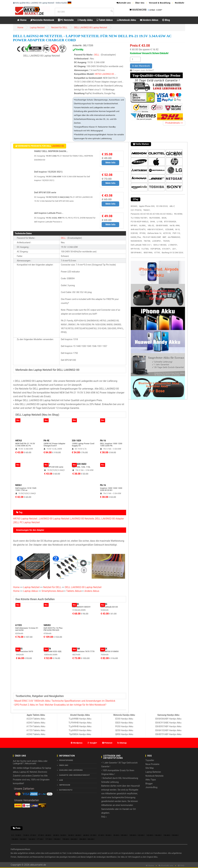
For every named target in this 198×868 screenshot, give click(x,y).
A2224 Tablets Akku (36, 719)
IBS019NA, (148, 253)
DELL (97, 55)
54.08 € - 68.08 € (75, 835)
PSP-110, (176, 233)
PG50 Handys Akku (124, 726)
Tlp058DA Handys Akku (80, 734)
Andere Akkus (149, 20)
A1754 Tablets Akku (36, 726)
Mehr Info (110, 163)
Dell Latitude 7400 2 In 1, (141, 245)
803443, (134, 206)
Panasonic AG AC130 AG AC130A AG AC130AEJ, (152, 214)
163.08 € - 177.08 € (36, 839)
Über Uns (140, 3)
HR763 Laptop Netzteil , (26, 519)
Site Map (150, 768)
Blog (166, 20)
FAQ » (104, 817)
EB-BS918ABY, (162, 225)
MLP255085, (155, 218)
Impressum (65, 785)
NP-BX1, (134, 225)
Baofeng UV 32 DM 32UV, (173, 253)
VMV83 (47, 625)
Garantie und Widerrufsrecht (75, 775)
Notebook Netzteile (155, 776)
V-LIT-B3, (145, 249)
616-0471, (167, 249)
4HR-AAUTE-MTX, (138, 229)
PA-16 (103, 441)
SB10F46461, (137, 253)
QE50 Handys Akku (124, 730)
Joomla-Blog (151, 787)
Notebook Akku (126, 20)
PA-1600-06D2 (79, 464)
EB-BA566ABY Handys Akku (168, 719)
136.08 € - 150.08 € (171, 835)
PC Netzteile (66, 20)
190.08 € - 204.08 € (70, 839)
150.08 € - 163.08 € (19, 839)
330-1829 (76, 441)
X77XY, (157, 253)
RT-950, (143, 233)
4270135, (167, 233)
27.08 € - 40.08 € (45, 835)
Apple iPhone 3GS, (147, 206)
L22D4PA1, (157, 241)
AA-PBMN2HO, (174, 237)
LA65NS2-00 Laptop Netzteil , (55, 519)
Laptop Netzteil (37, 28)
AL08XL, (143, 225)
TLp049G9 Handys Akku (80, 730)
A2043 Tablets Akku (36, 723)
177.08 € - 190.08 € (53, 839)
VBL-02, (151, 225)
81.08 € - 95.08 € (105, 835)
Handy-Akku (85, 20)
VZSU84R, (170, 229)
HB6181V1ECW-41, (156, 229)
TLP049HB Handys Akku (80, 723)
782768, (147, 241)
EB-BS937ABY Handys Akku (168, 726)
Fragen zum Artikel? (143, 70)
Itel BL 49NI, (175, 225)
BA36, (164, 218)
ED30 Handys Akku (124, 719)
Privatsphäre (66, 760)
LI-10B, (160, 222)
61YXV (19, 625)
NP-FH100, (135, 249)
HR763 (98, 74)
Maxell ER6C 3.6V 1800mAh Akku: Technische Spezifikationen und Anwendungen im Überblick (65, 701)
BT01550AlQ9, (170, 222)
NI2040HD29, (137, 241)
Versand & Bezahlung (160, 3)
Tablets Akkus (74, 591)
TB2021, (147, 210)
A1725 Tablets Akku (36, 730)
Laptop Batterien (153, 772)
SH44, (153, 222)
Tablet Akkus (105, 20)
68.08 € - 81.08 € (90, 835)
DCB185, (134, 233)
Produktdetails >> (174, 123)
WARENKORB (139, 10)
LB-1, (174, 249)
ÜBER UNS (64, 765)
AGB (61, 780)
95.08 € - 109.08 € (120, 835)
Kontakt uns (124, 3)
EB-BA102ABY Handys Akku (168, 730)
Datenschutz (66, 790)
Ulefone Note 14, (155, 233)
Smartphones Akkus (52, 591)
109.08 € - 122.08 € (137, 835)
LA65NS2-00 (108, 74)
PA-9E (47, 441)
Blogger (149, 784)
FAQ (181, 866)
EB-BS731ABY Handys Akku (168, 734)
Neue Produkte (152, 764)
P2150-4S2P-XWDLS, (140, 222)
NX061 (19, 485)
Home (22, 20)
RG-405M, (178, 214)
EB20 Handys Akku (124, 723)
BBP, (164, 237)
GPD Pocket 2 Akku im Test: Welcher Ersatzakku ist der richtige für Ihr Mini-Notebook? (60, 705)
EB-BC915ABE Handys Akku (168, 723)
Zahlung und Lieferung (71, 770)
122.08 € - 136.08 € (154, 835)
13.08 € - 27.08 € (30, 835)
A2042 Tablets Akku (36, 734)
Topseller (150, 760)
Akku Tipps (151, 780)
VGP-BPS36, (156, 249)
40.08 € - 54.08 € (60, 835)
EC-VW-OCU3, (162, 206)
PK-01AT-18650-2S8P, (152, 237)
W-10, (178, 229)
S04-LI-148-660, (160, 245)
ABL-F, (172, 206)
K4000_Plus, (136, 237)
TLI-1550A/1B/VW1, (139, 218)
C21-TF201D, (136, 210)
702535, (166, 241)
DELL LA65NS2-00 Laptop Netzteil (90, 28)
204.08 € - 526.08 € (87, 839)
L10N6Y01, (173, 245)
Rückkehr (180, 3)
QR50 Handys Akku (124, 734)
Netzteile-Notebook (42, 20)
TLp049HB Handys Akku (80, 726)
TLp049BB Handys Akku (80, 719)
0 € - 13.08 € (16, 835)
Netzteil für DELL (59, 28)
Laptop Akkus (31, 591)
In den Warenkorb (141, 66)
